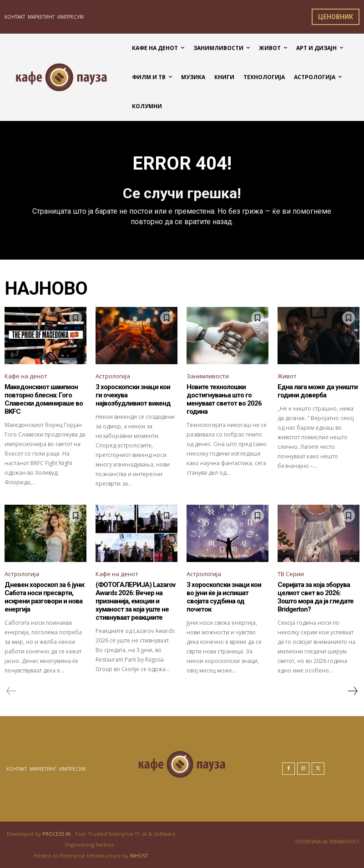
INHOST (139, 855)
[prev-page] (12, 691)
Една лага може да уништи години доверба (318, 391)
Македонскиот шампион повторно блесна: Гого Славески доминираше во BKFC (44, 399)
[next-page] (352, 691)
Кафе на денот (26, 376)
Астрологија (113, 376)
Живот (287, 376)
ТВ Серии (291, 574)
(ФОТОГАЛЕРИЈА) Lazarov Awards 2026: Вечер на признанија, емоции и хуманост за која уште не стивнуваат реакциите (135, 601)
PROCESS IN (57, 834)
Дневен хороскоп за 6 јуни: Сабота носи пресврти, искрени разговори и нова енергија (45, 597)
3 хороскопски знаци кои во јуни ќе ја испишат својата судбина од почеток (224, 597)
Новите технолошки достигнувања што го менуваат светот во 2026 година (224, 399)
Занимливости (208, 376)
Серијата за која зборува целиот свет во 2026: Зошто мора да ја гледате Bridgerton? (316, 597)
